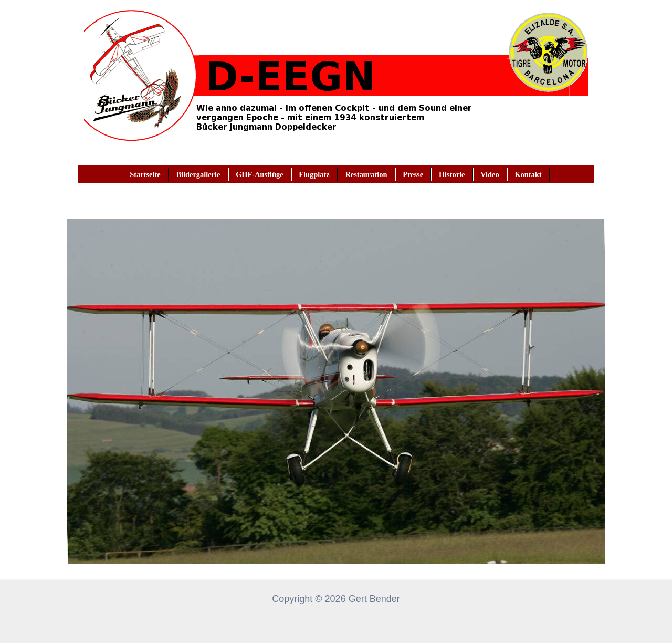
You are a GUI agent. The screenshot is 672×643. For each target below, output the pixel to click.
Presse (413, 174)
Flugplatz (314, 174)
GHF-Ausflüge (259, 174)
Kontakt (528, 174)
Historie (452, 174)
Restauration (366, 174)
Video (490, 174)
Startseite (145, 174)
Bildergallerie (198, 174)
